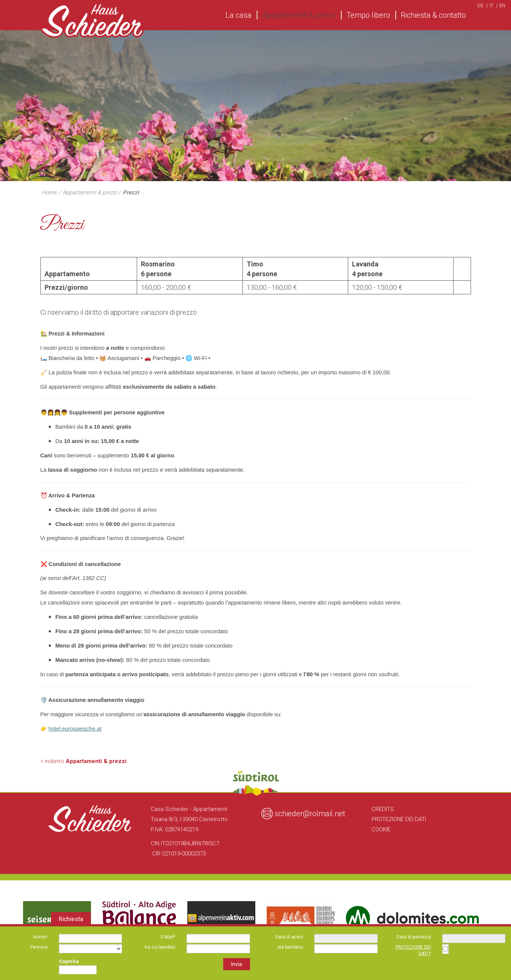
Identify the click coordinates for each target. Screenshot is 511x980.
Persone (39, 947)
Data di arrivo (289, 937)
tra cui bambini (160, 947)
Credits (383, 809)
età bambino (290, 947)
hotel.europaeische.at (75, 729)
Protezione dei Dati (399, 819)
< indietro (83, 761)
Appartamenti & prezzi (299, 15)
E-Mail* (168, 937)
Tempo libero (368, 15)
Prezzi (131, 192)
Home (49, 192)
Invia (237, 964)
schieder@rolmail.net (310, 814)
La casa (239, 15)
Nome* (40, 937)
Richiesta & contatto (433, 15)
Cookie (381, 829)
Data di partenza (414, 937)
